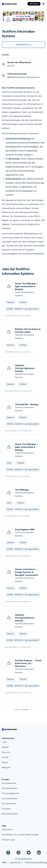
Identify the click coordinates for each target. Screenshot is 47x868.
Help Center (7, 830)
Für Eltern (6, 809)
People (5, 757)
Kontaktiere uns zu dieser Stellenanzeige (20, 835)
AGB (4, 862)
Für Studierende (9, 783)
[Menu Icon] (44, 4)
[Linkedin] (39, 852)
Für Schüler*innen (10, 788)
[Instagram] (18, 852)
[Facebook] (8, 852)
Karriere (5, 747)
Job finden (34, 4)
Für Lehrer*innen (9, 804)
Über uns (6, 752)
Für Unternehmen (10, 799)
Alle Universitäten (10, 814)
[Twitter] (29, 852)
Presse (5, 762)
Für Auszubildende (10, 793)
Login (4, 742)
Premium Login (8, 840)
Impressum (15, 862)
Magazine (6, 767)
